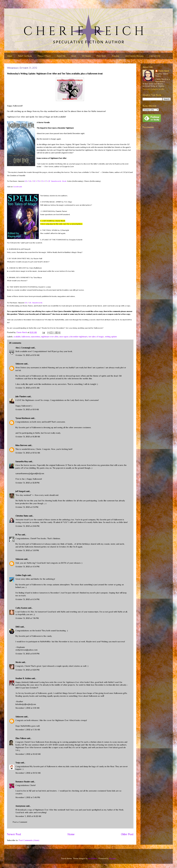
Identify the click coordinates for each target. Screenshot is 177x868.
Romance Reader (23, 782)
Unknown (19, 364)
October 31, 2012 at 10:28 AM (28, 437)
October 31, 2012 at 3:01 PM (27, 550)
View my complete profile (153, 89)
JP (49, 181)
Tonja (18, 763)
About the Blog (25, 56)
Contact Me (155, 56)
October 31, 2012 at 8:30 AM (27, 355)
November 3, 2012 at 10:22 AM (28, 816)
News (74, 56)
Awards (115, 56)
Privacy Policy (44, 56)
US (26, 181)
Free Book (101, 56)
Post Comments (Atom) (29, 840)
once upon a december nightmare (73, 337)
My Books (86, 56)
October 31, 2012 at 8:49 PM (27, 654)
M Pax (18, 535)
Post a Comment (20, 822)
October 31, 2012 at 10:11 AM (27, 409)
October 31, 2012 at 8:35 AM (27, 388)
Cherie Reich (164, 71)
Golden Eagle (21, 575)
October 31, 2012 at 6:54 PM (27, 599)
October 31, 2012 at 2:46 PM (27, 526)
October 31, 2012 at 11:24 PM (27, 670)
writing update (111, 337)
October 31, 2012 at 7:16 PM (27, 618)
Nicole (18, 662)
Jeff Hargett (20, 491)
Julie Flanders (21, 397)
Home (10, 56)
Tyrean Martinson (23, 418)
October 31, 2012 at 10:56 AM (28, 453)
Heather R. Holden (23, 678)
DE (34, 181)
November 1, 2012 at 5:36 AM (28, 730)
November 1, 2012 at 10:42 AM (28, 754)
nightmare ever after (50, 337)
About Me (61, 56)
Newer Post (14, 834)
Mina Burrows (21, 445)
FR (38, 181)
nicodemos (93, 858)
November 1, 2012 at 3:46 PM (28, 797)
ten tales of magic (96, 337)
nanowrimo (36, 337)
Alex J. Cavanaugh (23, 348)
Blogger (112, 858)
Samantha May (22, 461)
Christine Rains (22, 516)
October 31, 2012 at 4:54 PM (27, 567)
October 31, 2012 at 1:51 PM (27, 507)
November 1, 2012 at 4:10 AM (27, 708)
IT (46, 181)
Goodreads (18, 187)
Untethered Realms (134, 56)
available (17, 337)
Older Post (127, 834)
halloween (26, 337)
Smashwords (56, 181)
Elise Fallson (21, 738)
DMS (18, 627)
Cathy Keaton (21, 608)
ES (42, 181)
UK (30, 181)
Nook (64, 181)
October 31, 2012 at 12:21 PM (27, 483)
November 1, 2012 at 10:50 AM (28, 773)
